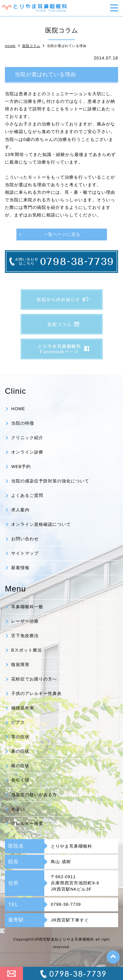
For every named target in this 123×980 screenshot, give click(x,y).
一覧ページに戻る (62, 234)
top (113, 957)
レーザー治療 (25, 621)
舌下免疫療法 (25, 636)
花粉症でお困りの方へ (34, 679)
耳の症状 (20, 737)
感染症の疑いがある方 (34, 795)
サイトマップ (25, 553)
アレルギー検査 (27, 824)
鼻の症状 (20, 751)
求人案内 (20, 510)
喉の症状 (20, 766)
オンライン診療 (27, 452)
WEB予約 (21, 467)
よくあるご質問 (27, 495)
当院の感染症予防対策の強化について (50, 481)
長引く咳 (20, 780)
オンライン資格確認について (41, 524)
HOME (18, 409)
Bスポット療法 (27, 650)
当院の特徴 (23, 423)
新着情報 (20, 568)
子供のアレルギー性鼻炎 (36, 693)
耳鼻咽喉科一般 (27, 607)
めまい (18, 809)
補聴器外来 (23, 708)
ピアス (18, 722)
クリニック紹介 (27, 438)
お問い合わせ (25, 539)
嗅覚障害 (20, 665)
